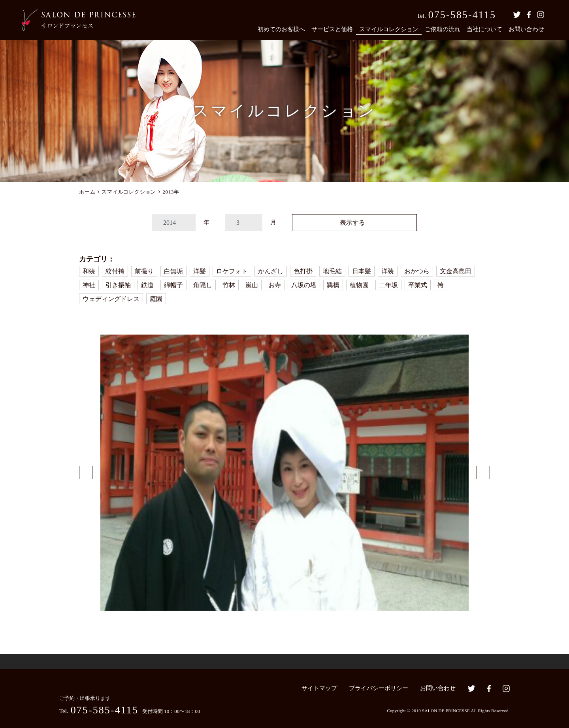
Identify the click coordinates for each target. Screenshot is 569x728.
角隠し (203, 285)
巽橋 (333, 285)
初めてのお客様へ (281, 29)
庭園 (156, 299)
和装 (89, 271)
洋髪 (200, 271)
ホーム (87, 192)
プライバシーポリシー (379, 688)
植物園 (359, 285)
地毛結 (332, 271)
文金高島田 (456, 271)
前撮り (144, 271)
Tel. (456, 15)
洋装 (388, 271)
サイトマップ (319, 688)
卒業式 (418, 285)
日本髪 (362, 271)
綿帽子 (173, 285)
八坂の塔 (304, 285)
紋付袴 (115, 271)
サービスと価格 (332, 29)
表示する (352, 223)
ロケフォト (232, 271)
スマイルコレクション (389, 29)
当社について (484, 29)
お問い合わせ (526, 29)
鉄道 (147, 285)
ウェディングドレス (111, 299)
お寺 (275, 285)
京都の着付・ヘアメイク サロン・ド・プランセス (79, 20)
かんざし (271, 271)
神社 (89, 285)
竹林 (229, 285)
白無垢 (173, 271)
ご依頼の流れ (443, 29)
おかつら (417, 271)
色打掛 (303, 271)
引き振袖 (118, 285)
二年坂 (388, 285)
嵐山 (252, 285)
